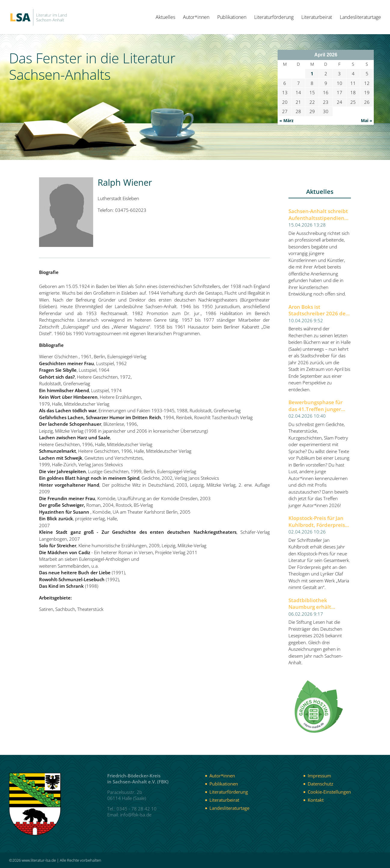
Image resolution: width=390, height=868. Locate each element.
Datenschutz (320, 784)
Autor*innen (196, 18)
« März (286, 120)
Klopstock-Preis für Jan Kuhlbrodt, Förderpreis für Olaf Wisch (317, 522)
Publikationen (232, 18)
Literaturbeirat (317, 18)
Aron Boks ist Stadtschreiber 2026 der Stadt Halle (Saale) (318, 310)
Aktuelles (165, 18)
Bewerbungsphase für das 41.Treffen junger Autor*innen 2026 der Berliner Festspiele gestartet (315, 406)
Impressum (319, 776)
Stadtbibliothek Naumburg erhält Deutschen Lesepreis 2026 (314, 604)
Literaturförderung (274, 18)
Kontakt (316, 800)
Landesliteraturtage (360, 18)
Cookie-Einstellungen (329, 792)
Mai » (367, 120)
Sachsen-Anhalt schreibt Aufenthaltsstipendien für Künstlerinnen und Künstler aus (318, 215)
